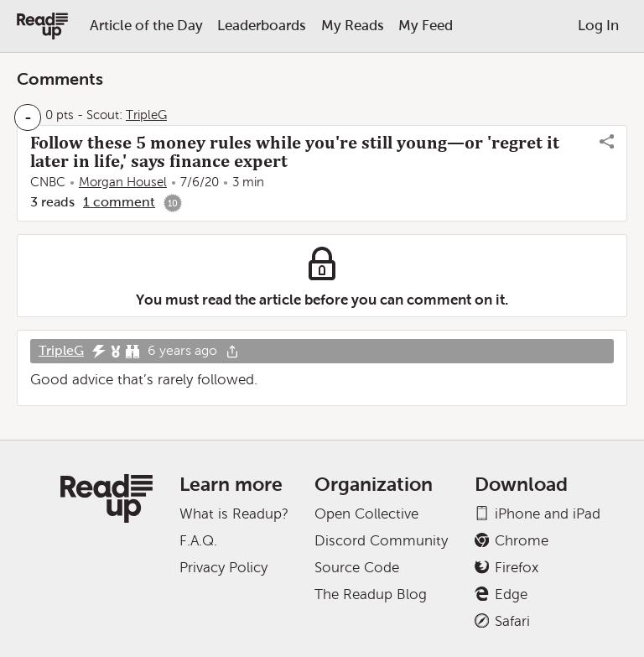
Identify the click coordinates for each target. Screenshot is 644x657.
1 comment (119, 202)
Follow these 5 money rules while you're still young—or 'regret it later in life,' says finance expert (295, 152)
